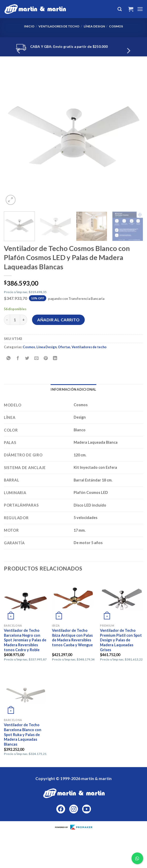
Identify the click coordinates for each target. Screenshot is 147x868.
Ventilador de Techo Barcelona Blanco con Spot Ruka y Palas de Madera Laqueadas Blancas (23, 735)
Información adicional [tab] (73, 389)
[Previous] (19, 51)
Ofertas (64, 347)
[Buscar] (120, 9)
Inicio (29, 26)
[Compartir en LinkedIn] (55, 358)
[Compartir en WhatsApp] (9, 358)
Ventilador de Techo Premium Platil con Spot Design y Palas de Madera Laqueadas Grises (121, 640)
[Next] (128, 51)
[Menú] (140, 9)
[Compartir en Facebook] (18, 358)
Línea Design (94, 26)
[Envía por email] (37, 358)
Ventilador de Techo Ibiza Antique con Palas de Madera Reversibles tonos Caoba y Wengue (72, 638)
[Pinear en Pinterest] (46, 358)
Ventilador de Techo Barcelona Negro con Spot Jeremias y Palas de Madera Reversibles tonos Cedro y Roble (25, 640)
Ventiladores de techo (59, 26)
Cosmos (116, 26)
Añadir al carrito (58, 320)
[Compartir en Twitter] (27, 358)
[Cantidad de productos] (15, 320)
